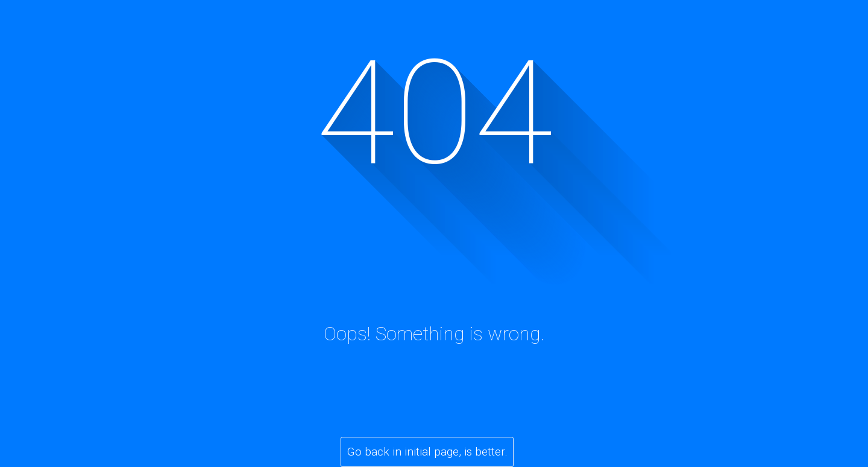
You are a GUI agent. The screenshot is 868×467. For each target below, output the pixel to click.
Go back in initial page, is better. (427, 452)
